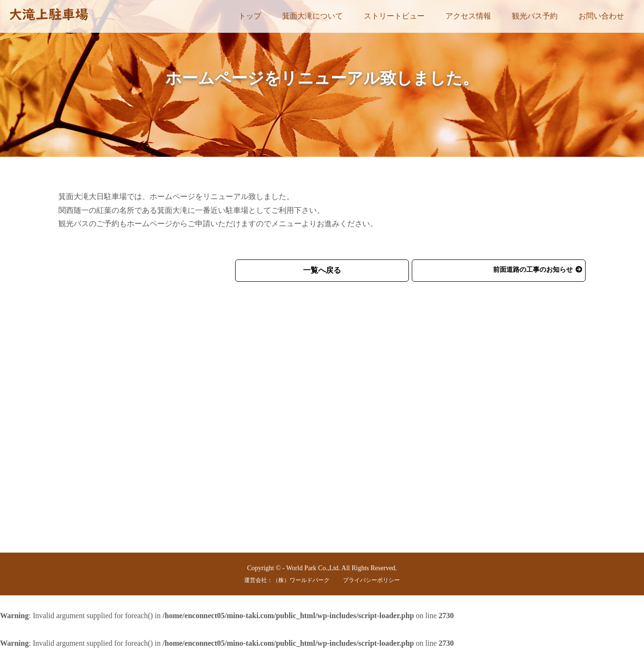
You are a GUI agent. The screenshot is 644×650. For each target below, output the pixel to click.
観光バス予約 (535, 16)
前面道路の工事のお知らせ (533, 270)
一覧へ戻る (322, 270)
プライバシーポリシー (371, 580)
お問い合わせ (601, 16)
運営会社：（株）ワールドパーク (287, 580)
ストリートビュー (394, 16)
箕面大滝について (313, 16)
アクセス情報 (468, 16)
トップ (250, 16)
